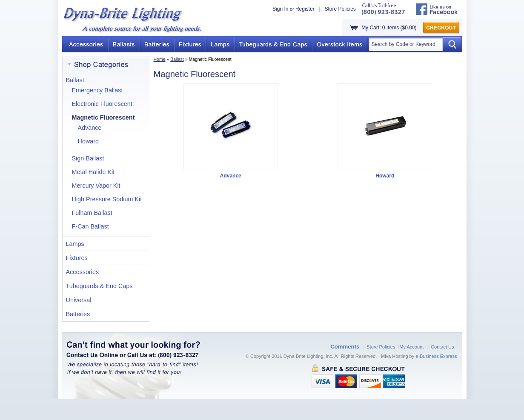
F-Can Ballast (90, 226)
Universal (79, 300)
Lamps (75, 244)
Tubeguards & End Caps (99, 286)
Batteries (78, 314)
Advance (90, 128)
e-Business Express (436, 356)
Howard (89, 141)
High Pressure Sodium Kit (107, 199)
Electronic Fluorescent (102, 104)
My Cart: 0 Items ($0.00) (389, 28)
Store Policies (340, 9)
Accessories (83, 272)
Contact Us (442, 347)
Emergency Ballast (97, 90)
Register (305, 9)
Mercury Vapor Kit (96, 186)
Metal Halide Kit (93, 172)
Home (160, 59)
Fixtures (77, 258)
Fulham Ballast (92, 213)
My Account (411, 347)
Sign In (280, 9)
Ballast (177, 59)
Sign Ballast (88, 158)
